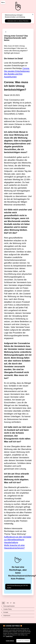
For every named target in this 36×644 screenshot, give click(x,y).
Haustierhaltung (11, 542)
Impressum (7, 616)
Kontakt (6, 612)
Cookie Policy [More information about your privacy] (9, 637)
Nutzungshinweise (9, 606)
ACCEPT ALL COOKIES (23, 642)
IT (11, 603)
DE (3, 603)
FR (8, 603)
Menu (3, 2)
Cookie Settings (10, 642)
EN (14, 603)
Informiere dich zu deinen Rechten (18, 21)
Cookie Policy (8, 609)
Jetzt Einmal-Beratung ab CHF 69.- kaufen (18, 587)
